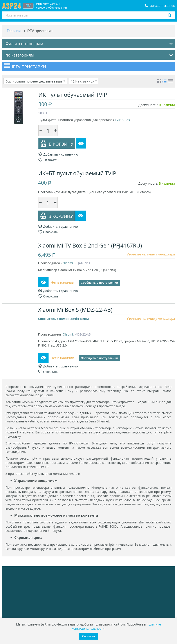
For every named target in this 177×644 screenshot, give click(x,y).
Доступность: (148, 105)
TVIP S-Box (122, 120)
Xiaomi (68, 263)
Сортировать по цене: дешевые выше (35, 81)
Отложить (48, 160)
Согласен (88, 636)
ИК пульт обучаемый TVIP (73, 95)
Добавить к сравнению (58, 154)
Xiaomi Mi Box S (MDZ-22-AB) (76, 310)
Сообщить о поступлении (100, 283)
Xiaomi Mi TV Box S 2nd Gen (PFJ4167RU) (90, 245)
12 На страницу (84, 81)
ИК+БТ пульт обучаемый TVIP (78, 173)
